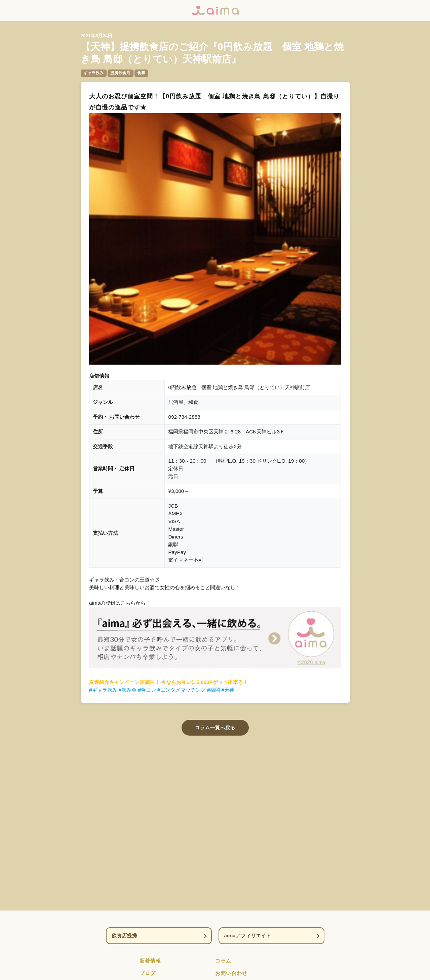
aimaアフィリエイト (248, 936)
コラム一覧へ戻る (215, 728)
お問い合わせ (231, 973)
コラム (223, 961)
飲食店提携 (124, 936)
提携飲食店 (120, 73)
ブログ (148, 973)
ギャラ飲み (93, 73)
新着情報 (150, 961)
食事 (141, 73)
